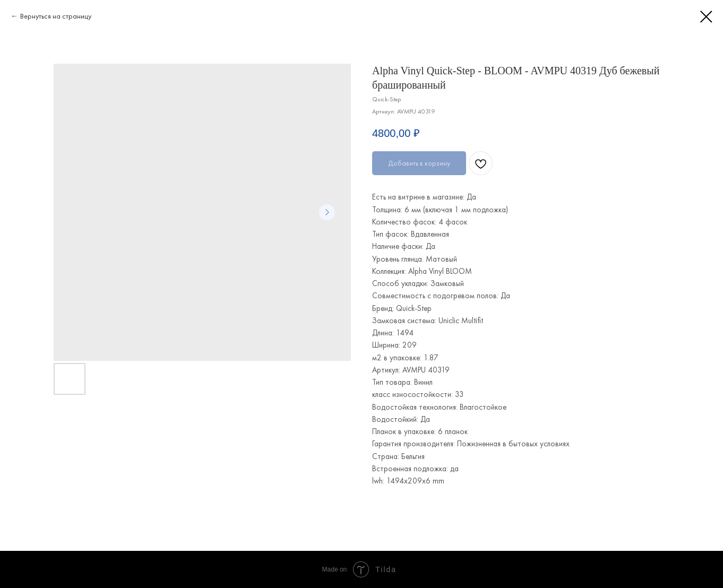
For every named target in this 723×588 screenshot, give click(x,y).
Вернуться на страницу (56, 16)
